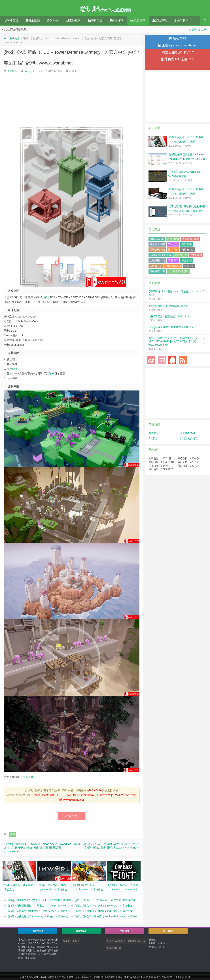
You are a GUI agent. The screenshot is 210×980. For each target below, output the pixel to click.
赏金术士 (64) (157, 245)
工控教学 (73, 21)
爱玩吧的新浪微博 (116, 942)
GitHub (53, 21)
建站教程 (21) (157, 272)
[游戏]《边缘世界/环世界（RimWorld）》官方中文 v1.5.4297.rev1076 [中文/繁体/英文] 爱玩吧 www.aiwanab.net (177, 342)
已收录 (73, 72)
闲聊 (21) (189, 267)
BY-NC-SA (96, 791)
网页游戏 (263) (190, 240)
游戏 (46, 298)
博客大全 (154, 434)
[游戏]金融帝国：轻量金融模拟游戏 (168, 307)
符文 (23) (187, 261)
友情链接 (98, 978)
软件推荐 (116, 21)
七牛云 (76, 942)
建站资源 (160, 21)
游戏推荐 (138, 21)
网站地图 (110, 978)
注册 (204, 31)
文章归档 (86, 978)
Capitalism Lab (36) (161, 256)
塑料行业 (95, 21)
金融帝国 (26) (157, 261)
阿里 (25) (173, 261)
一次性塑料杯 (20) (178, 272)
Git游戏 (153, 439)
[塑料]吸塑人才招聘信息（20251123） (170, 317)
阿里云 (66, 942)
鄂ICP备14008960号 (129, 978)
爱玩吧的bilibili (114, 949)
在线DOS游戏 (188, 434)
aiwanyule (29, 72)
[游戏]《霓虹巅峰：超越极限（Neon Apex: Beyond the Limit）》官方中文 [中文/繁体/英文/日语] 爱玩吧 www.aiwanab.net (37, 848)
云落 (188, 978)
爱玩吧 (51, 978)
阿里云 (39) (188, 251)
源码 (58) (187, 245)
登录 (194, 31)
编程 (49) (173, 251)
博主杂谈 (33, 21)
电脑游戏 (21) (173, 267)
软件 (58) (173, 245)
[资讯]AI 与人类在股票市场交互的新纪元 (171, 328)
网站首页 (11, 21)
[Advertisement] (72, 101)
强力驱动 (167, 978)
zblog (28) (196, 256)
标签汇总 (74, 978)
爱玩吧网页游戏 (189, 439)
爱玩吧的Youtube (137, 942)
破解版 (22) (156, 267)
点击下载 (28, 778)
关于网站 (61, 978)
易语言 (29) (181, 256)
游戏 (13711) (157, 240)
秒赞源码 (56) (157, 251)
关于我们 (181, 21)
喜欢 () (72, 817)
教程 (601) (173, 240)
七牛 (159, 978)
